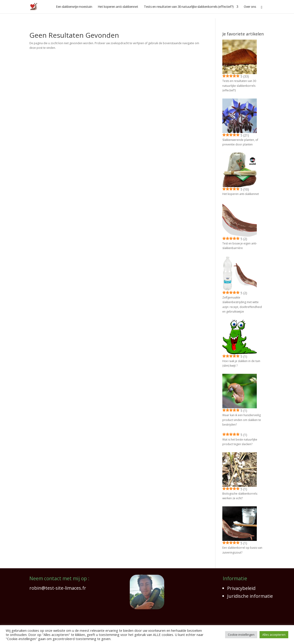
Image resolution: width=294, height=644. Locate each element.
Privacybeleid (241, 588)
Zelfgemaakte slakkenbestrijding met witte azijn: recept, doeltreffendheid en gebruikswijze (242, 305)
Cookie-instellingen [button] (241, 635)
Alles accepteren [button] (274, 635)
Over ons (250, 7)
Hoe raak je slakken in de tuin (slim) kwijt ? (241, 363)
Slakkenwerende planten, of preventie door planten (240, 142)
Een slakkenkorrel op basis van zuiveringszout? (242, 550)
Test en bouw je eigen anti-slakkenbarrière (240, 246)
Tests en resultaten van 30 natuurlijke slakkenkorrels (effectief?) (189, 7)
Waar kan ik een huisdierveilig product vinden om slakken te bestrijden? (242, 420)
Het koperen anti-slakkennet (118, 7)
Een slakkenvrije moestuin (74, 7)
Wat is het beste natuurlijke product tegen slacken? (240, 442)
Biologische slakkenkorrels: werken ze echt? (240, 496)
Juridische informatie (250, 596)
